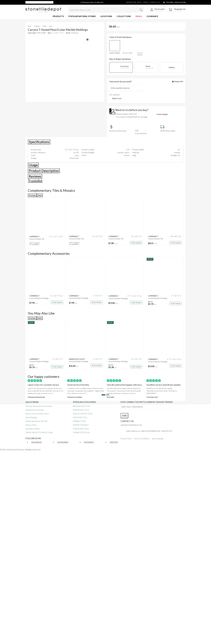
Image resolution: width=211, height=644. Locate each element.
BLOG (139, 2)
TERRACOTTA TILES (81, 432)
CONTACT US (155, 2)
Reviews (35, 176)
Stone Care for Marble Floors (37, 414)
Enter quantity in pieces (120, 88)
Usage (33, 165)
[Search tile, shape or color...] (106, 10)
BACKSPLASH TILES (82, 406)
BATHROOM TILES (81, 410)
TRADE (146, 2)
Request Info (178, 81)
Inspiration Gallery (33, 429)
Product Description (44, 171)
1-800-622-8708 (180, 2)
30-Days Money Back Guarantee (39, 406)
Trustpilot (35, 181)
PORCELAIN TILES (81, 429)
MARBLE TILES (79, 421)
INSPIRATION (131, 2)
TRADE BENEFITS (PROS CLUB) (39, 432)
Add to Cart (117, 98)
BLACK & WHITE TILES (83, 414)
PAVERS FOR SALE (81, 425)
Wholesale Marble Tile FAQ (36, 421)
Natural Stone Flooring (34, 410)
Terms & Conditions (142, 438)
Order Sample (162, 114)
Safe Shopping (31, 417)
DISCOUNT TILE (80, 417)
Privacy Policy (31, 425)
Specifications (39, 142)
